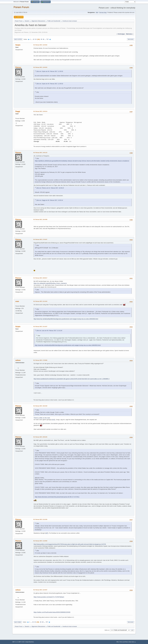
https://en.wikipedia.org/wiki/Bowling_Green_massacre (50, 283)
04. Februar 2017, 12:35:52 (40, 45)
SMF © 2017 (22, 642)
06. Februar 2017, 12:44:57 (40, 590)
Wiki (97, 12)
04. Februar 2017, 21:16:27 (40, 327)
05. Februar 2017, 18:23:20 (40, 406)
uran (17, 301)
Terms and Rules (124, 642)
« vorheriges (121, 34)
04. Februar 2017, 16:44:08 (40, 219)
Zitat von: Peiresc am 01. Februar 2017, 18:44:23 (50, 188)
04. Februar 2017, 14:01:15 (40, 153)
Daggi (18, 111)
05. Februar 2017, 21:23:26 (40, 519)
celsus (18, 360)
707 (47, 39)
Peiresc (18, 67)
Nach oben (18, 622)
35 (41, 39)
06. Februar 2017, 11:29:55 (40, 541)
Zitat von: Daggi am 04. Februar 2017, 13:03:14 (50, 200)
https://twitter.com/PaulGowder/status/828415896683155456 (52, 612)
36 (43, 39)
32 (34, 39)
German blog (103, 12)
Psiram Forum (21, 7)
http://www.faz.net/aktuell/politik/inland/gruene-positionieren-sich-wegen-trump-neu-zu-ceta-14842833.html (66, 319)
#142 (53, 420)
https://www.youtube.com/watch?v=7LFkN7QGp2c (49, 597)
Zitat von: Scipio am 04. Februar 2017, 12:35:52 (50, 71)
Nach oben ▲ (132, 642)
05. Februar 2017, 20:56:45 (40, 437)
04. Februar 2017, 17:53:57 (40, 239)
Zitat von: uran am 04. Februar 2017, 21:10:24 (49, 331)
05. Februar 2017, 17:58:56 (40, 360)
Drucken (131, 39)
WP (47, 533)
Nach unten (18, 39)
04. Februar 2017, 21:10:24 (40, 301)
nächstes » (130, 34)
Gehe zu (107, 630)
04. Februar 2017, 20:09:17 (40, 278)
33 (36, 39)
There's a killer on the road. (42, 418)
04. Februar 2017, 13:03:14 (40, 111)
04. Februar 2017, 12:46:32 (40, 67)
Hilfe (117, 642)
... (32, 39)
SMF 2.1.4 (15, 642)
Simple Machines (30, 642)
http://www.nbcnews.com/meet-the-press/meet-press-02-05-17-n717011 (57, 497)
